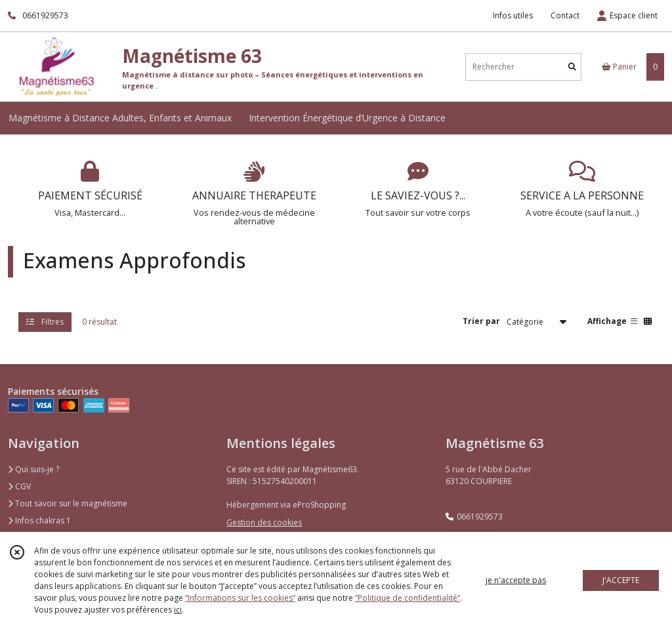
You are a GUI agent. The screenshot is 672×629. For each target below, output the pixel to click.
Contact (565, 15)
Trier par (481, 321)
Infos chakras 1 (39, 520)
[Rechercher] (572, 67)
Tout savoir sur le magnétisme (68, 503)
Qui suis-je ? (33, 469)
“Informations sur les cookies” (240, 598)
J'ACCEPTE (621, 580)
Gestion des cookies (264, 522)
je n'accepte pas (516, 580)
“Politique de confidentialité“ (408, 598)
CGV (19, 486)
